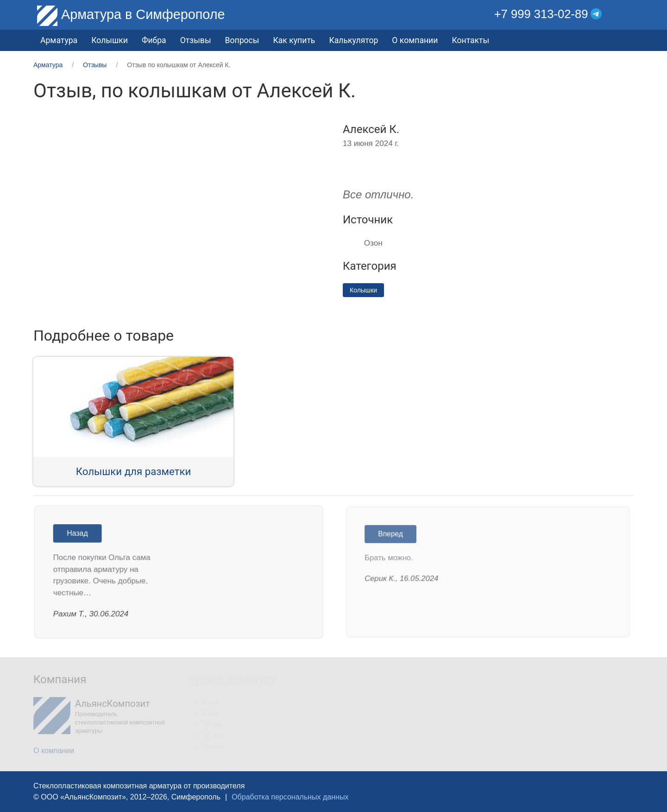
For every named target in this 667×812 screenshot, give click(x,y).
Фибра (154, 40)
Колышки (363, 290)
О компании (415, 40)
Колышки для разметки (134, 471)
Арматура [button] (59, 40)
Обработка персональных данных (290, 797)
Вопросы (242, 40)
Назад (80, 534)
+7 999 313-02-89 (541, 14)
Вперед (393, 535)
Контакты (470, 40)
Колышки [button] (110, 40)
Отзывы (196, 40)
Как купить (294, 40)
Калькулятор (353, 40)
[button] (627, 14)
